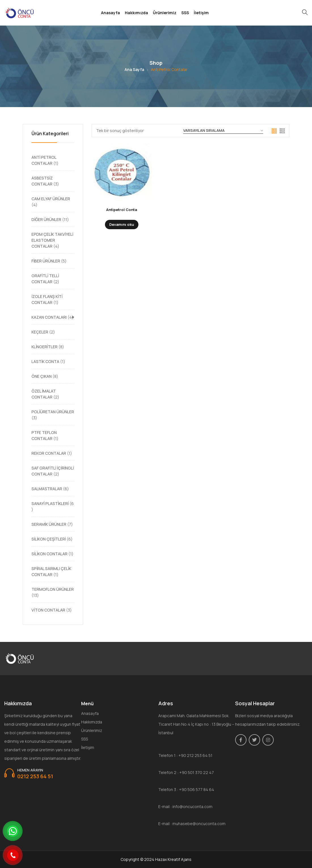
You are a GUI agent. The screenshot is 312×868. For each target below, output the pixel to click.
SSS (185, 13)
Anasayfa (110, 13)
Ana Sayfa (134, 69)
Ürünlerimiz (165, 13)
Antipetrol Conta (122, 210)
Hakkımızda (136, 13)
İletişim (201, 13)
